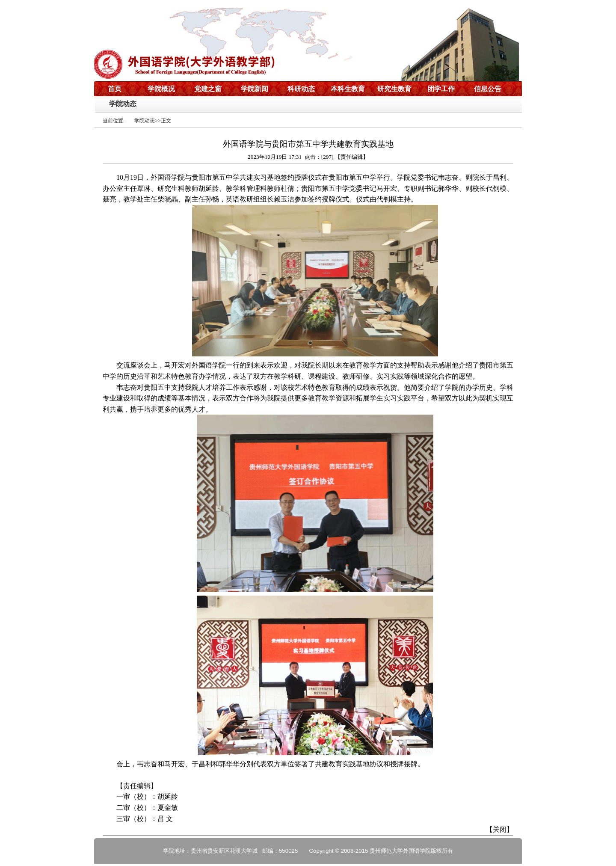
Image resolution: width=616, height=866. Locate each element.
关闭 (500, 829)
